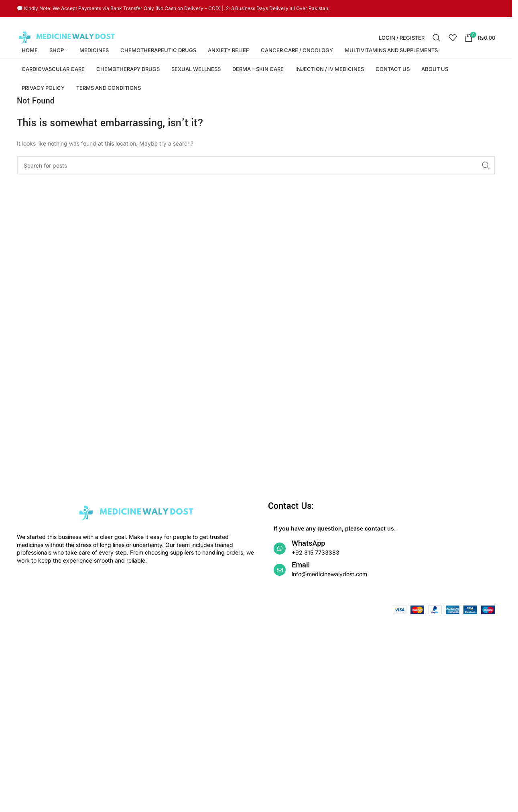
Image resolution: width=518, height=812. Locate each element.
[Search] (437, 38)
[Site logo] (67, 37)
